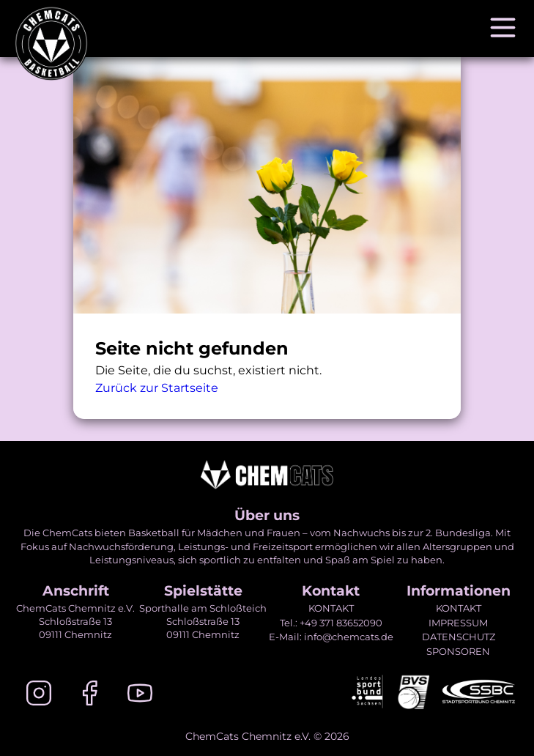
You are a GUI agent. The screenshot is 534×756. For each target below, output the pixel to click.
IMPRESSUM (458, 623)
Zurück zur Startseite (157, 388)
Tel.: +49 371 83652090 (331, 623)
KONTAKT (331, 608)
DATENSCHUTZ (459, 637)
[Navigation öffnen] (503, 29)
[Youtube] (140, 696)
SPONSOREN (458, 651)
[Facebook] (89, 696)
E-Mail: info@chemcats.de (331, 637)
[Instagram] (39, 696)
